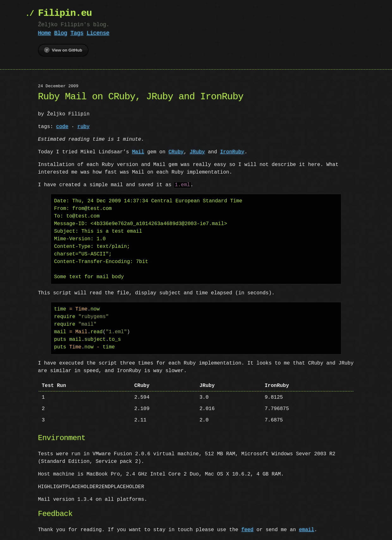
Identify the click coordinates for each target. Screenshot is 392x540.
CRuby (176, 152)
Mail (138, 152)
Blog (61, 33)
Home (44, 33)
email (307, 530)
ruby (83, 127)
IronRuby (232, 152)
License (98, 33)
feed (247, 530)
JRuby (197, 152)
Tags (77, 33)
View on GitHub (63, 50)
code (62, 127)
